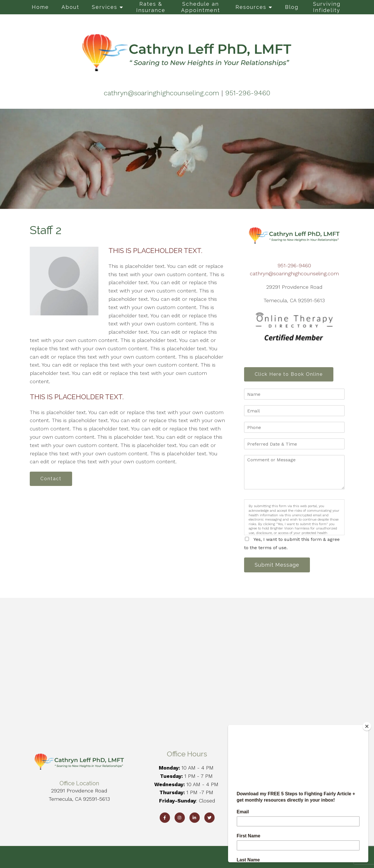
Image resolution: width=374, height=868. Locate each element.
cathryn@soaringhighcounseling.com (294, 273)
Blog (292, 7)
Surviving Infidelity (327, 7)
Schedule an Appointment (201, 7)
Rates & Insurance (151, 7)
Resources (251, 7)
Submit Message (277, 565)
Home (40, 7)
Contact (51, 479)
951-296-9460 (294, 265)
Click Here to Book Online (289, 374)
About (70, 7)
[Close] (367, 726)
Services (105, 7)
